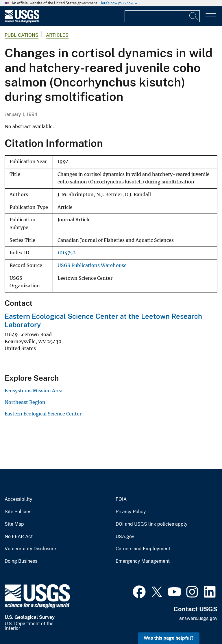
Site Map (14, 524)
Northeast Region (25, 402)
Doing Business (21, 561)
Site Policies (18, 512)
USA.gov (125, 537)
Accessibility (18, 499)
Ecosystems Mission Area (34, 391)
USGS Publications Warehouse (92, 265)
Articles (57, 35)
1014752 (67, 253)
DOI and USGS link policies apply (152, 524)
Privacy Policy (131, 512)
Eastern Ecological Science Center (43, 414)
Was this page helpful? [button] (169, 638)
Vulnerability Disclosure (30, 549)
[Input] (162, 16)
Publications (22, 35)
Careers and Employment (143, 549)
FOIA (121, 499)
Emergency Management (143, 561)
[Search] (194, 16)
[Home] (22, 21)
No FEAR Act (19, 537)
